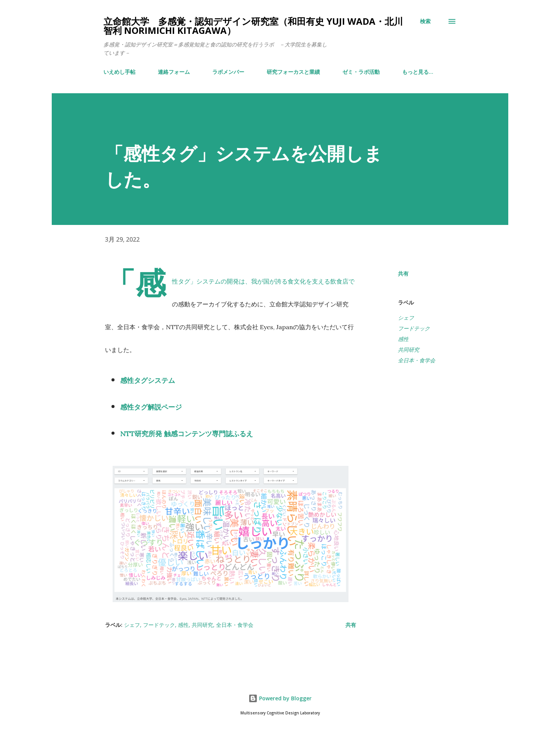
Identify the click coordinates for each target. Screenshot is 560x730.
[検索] (425, 21)
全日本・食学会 (417, 360)
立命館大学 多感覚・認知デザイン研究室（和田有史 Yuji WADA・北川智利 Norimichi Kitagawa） (253, 26)
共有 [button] (403, 273)
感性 (403, 339)
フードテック (414, 328)
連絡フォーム (174, 72)
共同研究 (409, 350)
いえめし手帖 (119, 72)
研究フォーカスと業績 (293, 72)
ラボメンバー (228, 72)
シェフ (406, 318)
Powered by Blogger (280, 698)
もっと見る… (418, 72)
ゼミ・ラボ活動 (361, 72)
